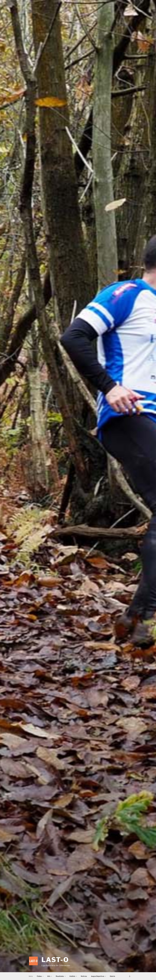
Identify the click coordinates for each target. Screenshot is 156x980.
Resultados (61, 976)
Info (50, 976)
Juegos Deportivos (99, 976)
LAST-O (55, 960)
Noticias (84, 976)
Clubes (40, 976)
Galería (112, 976)
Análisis (73, 976)
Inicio (31, 976)
